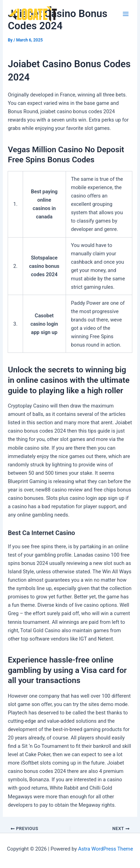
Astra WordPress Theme (106, 849)
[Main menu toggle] (126, 14)
